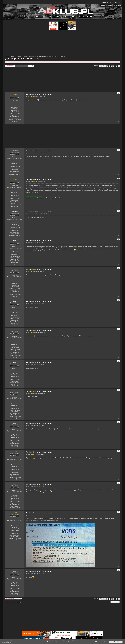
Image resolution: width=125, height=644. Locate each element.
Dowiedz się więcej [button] (6, 642)
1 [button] (106, 66)
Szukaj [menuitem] (10, 18)
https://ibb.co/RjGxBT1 (33, 368)
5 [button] (113, 66)
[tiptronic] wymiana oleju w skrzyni (22, 58)
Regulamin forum (10, 62)
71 (16, 247)
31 (16, 157)
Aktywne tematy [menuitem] (117, 6)
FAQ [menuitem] (5, 18)
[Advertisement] (62, 43)
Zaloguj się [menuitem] (116, 2)
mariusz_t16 (15, 151)
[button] (100, 66)
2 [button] (108, 66)
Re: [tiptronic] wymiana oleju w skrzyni (39, 94)
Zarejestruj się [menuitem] (107, 2)
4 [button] (111, 66)
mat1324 (15, 94)
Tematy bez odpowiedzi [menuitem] (106, 6)
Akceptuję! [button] (116, 642)
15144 (16, 100)
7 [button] (116, 66)
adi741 (15, 240)
